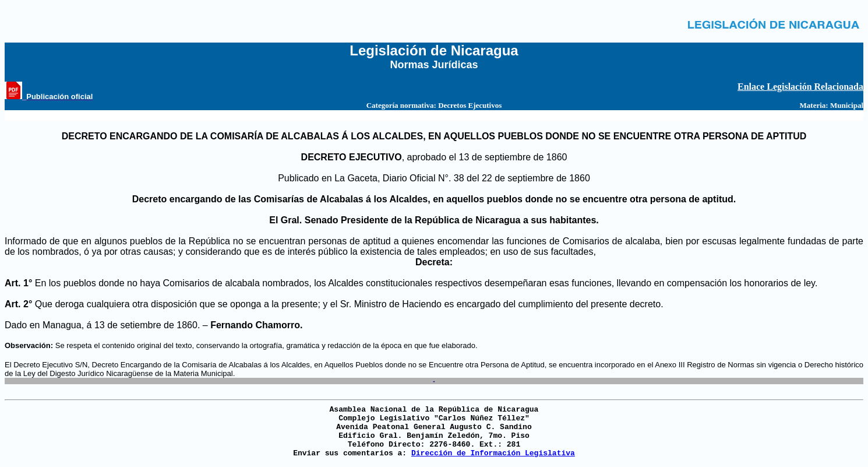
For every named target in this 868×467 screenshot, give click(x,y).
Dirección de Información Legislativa (493, 453)
